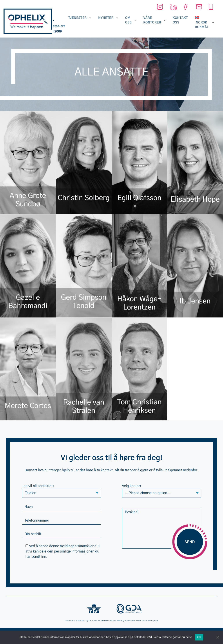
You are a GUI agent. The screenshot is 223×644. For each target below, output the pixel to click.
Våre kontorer (152, 20)
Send (190, 542)
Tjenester (77, 18)
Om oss (129, 20)
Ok (199, 637)
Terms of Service (144, 621)
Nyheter (106, 18)
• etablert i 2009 (59, 26)
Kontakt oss (180, 20)
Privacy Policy (124, 621)
